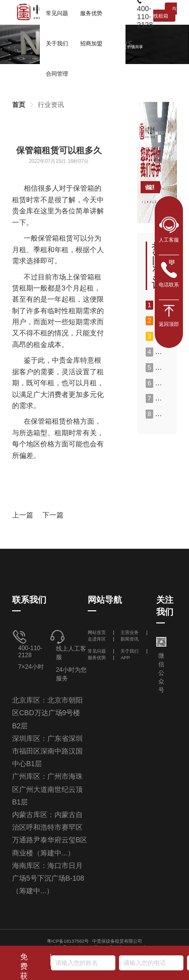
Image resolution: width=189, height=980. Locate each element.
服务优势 (97, 658)
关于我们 (130, 651)
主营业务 (130, 632)
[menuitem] (57, 43)
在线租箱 (165, 12)
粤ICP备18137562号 (68, 941)
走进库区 (98, 639)
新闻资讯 (130, 639)
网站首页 (98, 632)
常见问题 (97, 651)
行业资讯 (51, 105)
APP (125, 658)
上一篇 (23, 515)
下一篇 (53, 515)
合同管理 (57, 74)
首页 (19, 105)
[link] (19, 105)
